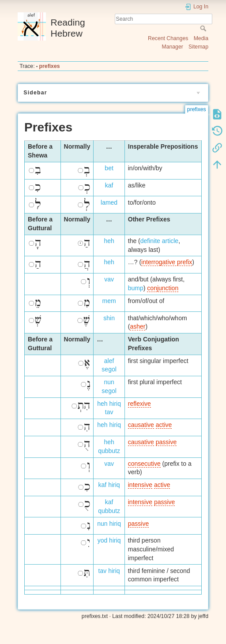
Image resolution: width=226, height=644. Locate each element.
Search (204, 28)
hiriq (115, 404)
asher (137, 326)
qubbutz (109, 451)
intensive (140, 485)
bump (136, 288)
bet (109, 168)
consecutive (144, 464)
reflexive (139, 404)
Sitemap (198, 47)
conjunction (163, 288)
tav (109, 412)
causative (141, 425)
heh (109, 241)
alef (109, 361)
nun (109, 382)
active (164, 425)
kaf (109, 185)
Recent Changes (168, 38)
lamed (109, 202)
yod (103, 540)
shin (109, 318)
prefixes (50, 66)
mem (109, 301)
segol (109, 369)
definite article (159, 241)
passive (166, 442)
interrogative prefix (167, 262)
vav (109, 279)
